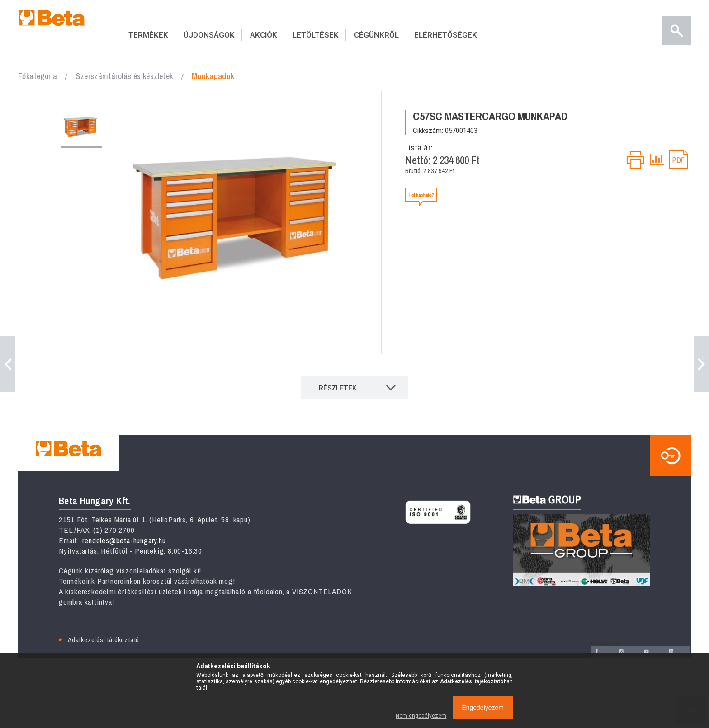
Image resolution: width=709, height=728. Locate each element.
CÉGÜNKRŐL (376, 35)
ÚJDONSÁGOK (209, 35)
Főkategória (38, 76)
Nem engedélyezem (421, 716)
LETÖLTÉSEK (316, 35)
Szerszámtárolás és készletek (124, 76)
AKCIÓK (264, 35)
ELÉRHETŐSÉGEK (446, 35)
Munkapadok (213, 76)
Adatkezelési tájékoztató (104, 640)
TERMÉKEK (148, 35)
